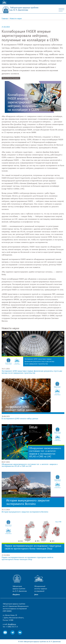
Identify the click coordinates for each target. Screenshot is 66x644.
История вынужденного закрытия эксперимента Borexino (25, 512)
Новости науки (16, 19)
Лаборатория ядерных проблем (24, 9)
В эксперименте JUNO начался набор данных (20, 419)
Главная (5, 19)
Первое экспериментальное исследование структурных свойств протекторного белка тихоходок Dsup (27, 558)
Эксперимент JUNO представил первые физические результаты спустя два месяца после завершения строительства (32, 372)
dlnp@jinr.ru (12, 624)
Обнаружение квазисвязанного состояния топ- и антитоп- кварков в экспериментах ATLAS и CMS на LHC (30, 465)
